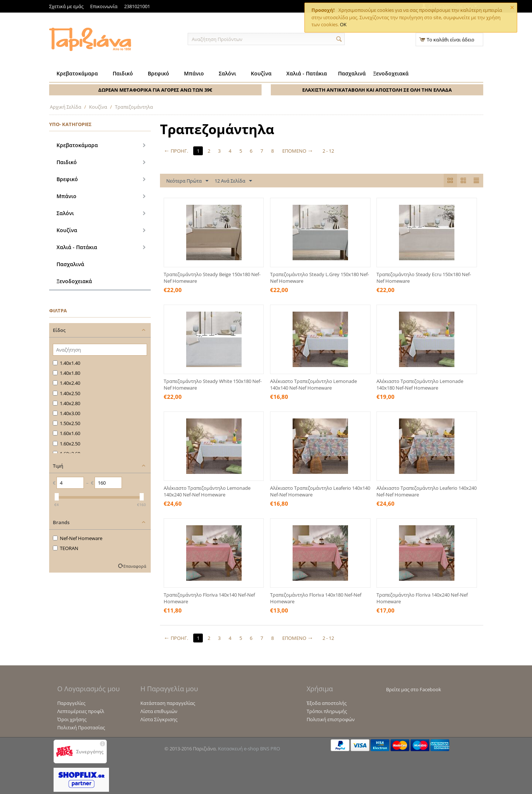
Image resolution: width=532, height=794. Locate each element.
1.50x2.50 (66, 423)
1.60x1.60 (66, 433)
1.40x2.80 (66, 403)
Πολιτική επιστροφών (331, 719)
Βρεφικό (158, 73)
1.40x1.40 (66, 363)
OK (343, 24)
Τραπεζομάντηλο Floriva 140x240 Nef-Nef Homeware (422, 598)
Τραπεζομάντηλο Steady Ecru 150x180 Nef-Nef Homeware (424, 278)
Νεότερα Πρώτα (187, 181)
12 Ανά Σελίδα (233, 181)
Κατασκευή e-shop (238, 749)
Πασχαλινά (352, 73)
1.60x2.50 (66, 444)
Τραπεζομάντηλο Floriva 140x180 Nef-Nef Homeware (316, 598)
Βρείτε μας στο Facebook (414, 689)
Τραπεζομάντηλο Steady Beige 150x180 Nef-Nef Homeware (212, 278)
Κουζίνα (261, 73)
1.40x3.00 (66, 413)
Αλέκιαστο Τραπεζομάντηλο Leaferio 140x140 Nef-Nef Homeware (320, 491)
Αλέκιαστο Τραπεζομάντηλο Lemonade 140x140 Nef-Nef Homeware (313, 384)
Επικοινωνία (104, 6)
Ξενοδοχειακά (391, 73)
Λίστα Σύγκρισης (159, 719)
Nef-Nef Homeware (78, 538)
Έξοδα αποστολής (327, 703)
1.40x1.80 (66, 373)
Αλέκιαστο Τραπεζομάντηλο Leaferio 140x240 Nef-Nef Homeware (427, 491)
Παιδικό (123, 73)
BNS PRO (270, 749)
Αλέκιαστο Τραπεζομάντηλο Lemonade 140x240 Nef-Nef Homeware (207, 491)
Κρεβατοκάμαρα (77, 73)
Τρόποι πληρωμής (327, 711)
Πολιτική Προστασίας (81, 727)
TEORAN (66, 548)
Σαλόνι (227, 73)
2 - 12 (329, 151)
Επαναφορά (135, 566)
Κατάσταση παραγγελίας (168, 703)
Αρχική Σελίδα (66, 107)
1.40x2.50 (66, 393)
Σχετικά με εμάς (66, 6)
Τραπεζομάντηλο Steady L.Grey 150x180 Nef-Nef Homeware (320, 278)
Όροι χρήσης (72, 719)
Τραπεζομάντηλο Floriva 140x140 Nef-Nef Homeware (209, 598)
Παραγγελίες (71, 703)
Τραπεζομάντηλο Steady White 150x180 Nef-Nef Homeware (213, 384)
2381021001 (137, 6)
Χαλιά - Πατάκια (307, 73)
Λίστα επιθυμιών (159, 711)
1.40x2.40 (66, 383)
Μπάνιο (194, 73)
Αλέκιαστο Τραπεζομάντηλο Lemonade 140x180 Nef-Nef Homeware (420, 384)
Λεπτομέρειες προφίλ (81, 711)
